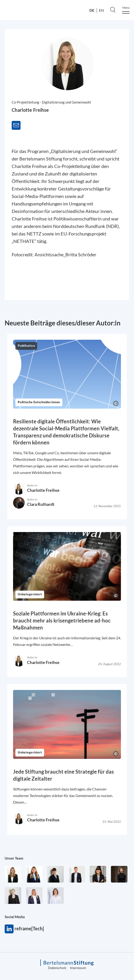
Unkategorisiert (30, 594)
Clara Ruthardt (41, 504)
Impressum (78, 968)
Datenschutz (57, 968)
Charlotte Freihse (43, 490)
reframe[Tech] (9, 929)
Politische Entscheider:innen (39, 402)
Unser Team (14, 858)
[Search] (113, 10)
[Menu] (126, 10)
